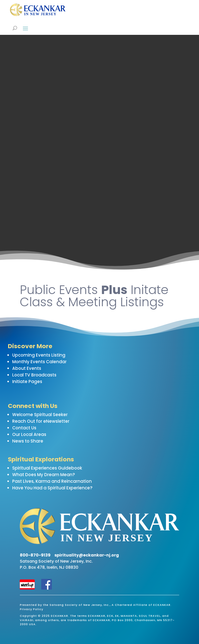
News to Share (28, 441)
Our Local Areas (29, 434)
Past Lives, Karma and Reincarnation (52, 481)
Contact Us (24, 428)
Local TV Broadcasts (34, 375)
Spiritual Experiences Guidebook (47, 468)
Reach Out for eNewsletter (41, 421)
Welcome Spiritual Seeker (40, 415)
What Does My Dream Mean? (44, 475)
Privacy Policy (32, 609)
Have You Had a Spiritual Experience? (52, 488)
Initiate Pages (27, 382)
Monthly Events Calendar (39, 362)
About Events (27, 368)
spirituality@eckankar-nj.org (87, 555)
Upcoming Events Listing (39, 355)
